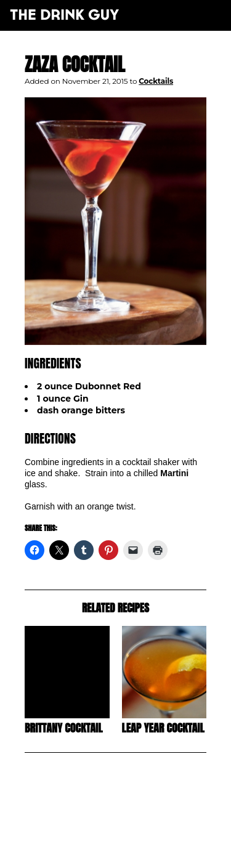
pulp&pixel (131, 844)
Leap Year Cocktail (163, 728)
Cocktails (156, 81)
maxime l (132, 852)
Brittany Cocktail (63, 728)
